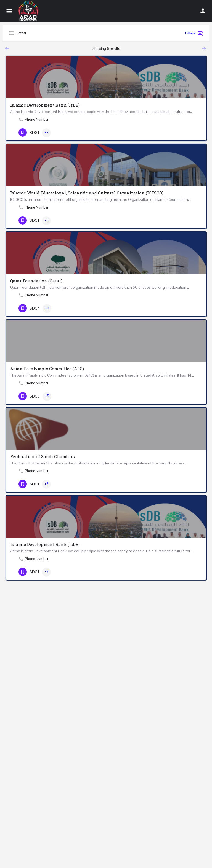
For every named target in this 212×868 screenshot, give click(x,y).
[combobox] (63, 33)
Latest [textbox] (22, 33)
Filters (194, 33)
